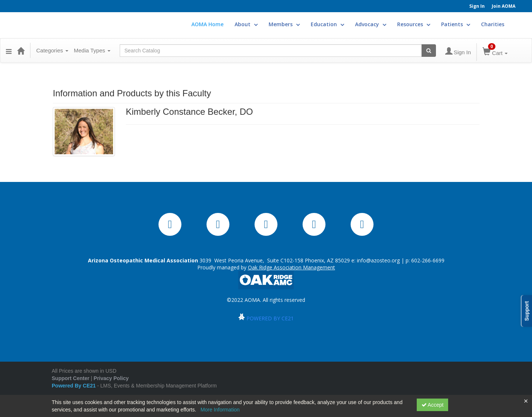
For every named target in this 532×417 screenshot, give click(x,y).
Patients (456, 24)
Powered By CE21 (74, 386)
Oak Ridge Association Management (291, 267)
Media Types (92, 50)
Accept (433, 405)
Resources (414, 24)
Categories (52, 50)
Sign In (477, 6)
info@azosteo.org (378, 260)
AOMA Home (207, 24)
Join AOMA (504, 6)
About (246, 24)
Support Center (71, 378)
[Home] (21, 51)
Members (284, 24)
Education (327, 24)
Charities (493, 24)
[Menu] (9, 51)
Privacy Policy (111, 378)
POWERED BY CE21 (270, 318)
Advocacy (371, 24)
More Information (220, 410)
